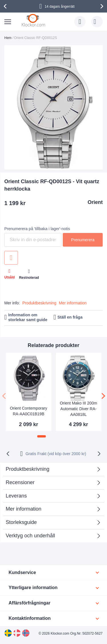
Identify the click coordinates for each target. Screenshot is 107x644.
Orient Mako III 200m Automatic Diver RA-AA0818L (79, 409)
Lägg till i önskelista (11, 258)
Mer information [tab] (24, 509)
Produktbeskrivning (39, 303)
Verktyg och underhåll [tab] (30, 536)
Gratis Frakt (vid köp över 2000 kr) (56, 454)
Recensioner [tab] (20, 482)
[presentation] (6, 6)
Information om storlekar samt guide (28, 317)
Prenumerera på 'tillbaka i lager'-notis (37, 229)
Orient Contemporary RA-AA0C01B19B (29, 411)
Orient (95, 202)
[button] (42, 436)
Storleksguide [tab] (21, 522)
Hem (8, 38)
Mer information (73, 303)
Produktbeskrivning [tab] (28, 469)
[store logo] (34, 20)
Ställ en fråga (70, 317)
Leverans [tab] (16, 496)
